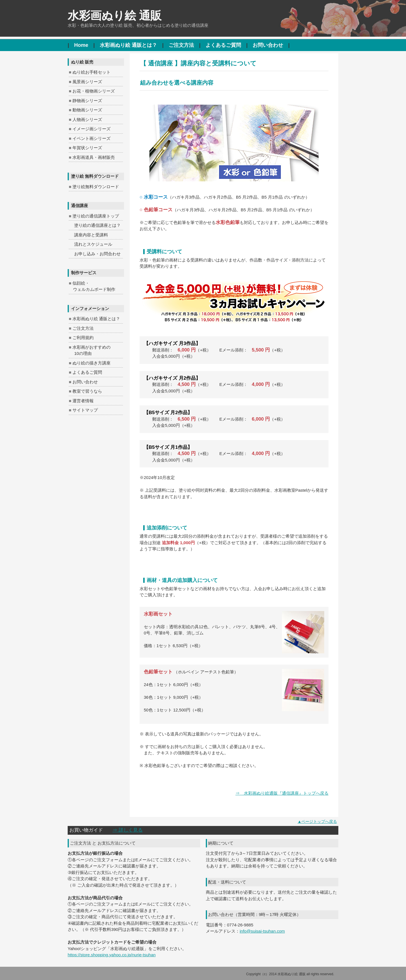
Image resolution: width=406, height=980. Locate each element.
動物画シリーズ (87, 110)
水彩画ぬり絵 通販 (115, 16)
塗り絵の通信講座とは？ (97, 225)
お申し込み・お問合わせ (97, 254)
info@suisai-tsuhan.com (262, 931)
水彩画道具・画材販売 (94, 157)
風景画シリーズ (87, 82)
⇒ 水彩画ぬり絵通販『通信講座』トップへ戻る (282, 793)
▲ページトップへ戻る (317, 821)
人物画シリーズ (87, 119)
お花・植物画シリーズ (94, 91)
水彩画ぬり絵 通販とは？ (128, 45)
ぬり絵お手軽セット (91, 72)
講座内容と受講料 (91, 235)
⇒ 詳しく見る (128, 830)
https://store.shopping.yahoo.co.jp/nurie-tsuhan (112, 955)
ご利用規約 (83, 338)
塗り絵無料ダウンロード (96, 187)
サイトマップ (85, 410)
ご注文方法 (181, 45)
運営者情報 (83, 401)
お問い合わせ (268, 45)
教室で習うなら (87, 391)
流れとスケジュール (93, 244)
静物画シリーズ (87, 101)
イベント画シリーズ (91, 138)
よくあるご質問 (223, 45)
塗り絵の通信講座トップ (96, 216)
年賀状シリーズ (87, 148)
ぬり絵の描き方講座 (91, 363)
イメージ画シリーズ (91, 129)
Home (81, 45)
